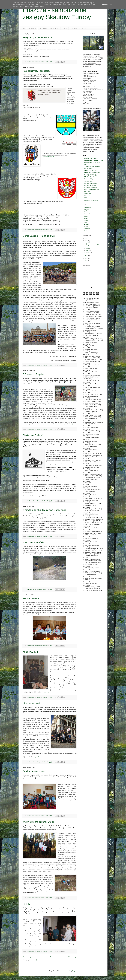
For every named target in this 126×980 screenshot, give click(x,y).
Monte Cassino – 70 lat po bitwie (39, 236)
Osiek (86, 222)
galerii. (37, 757)
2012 (86, 258)
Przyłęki (86, 224)
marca (88, 250)
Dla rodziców (43, 28)
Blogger (74, 971)
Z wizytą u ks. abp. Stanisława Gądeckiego (44, 510)
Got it (112, 5)
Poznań (86, 220)
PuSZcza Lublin (89, 181)
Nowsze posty (27, 957)
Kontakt (65, 28)
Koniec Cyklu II (30, 652)
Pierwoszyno (88, 208)
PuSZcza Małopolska (90, 179)
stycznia (88, 253)
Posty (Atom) (33, 960)
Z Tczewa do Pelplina (33, 374)
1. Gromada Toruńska (34, 542)
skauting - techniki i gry (91, 175)
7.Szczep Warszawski (90, 185)
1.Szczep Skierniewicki (91, 183)
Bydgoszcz (87, 229)
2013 (86, 256)
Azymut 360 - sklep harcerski (92, 173)
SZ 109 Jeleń (88, 194)
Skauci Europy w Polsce (91, 159)
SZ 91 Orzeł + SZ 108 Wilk (92, 190)
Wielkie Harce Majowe (90, 171)
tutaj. (71, 424)
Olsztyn (86, 218)
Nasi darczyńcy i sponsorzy (36, 71)
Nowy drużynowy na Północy (37, 37)
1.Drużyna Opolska (89, 177)
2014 (86, 241)
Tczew (86, 227)
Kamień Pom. (88, 214)
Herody (26, 904)
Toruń (86, 231)
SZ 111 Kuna (88, 198)
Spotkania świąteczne (34, 771)
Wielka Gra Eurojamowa (91, 200)
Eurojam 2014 (88, 168)
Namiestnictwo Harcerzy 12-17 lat (93, 161)
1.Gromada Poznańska (91, 187)
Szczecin (87, 216)
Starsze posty (72, 957)
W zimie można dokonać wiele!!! (39, 822)
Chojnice (87, 210)
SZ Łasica (87, 196)
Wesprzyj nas (55, 28)
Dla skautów (32, 28)
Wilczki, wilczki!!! (31, 599)
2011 (86, 261)
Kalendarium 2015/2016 (78, 28)
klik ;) (47, 692)
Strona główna (50, 957)
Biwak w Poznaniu (32, 703)
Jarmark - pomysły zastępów (92, 166)
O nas (23, 28)
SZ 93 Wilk (87, 192)
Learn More (104, 5)
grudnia (88, 243)
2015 (86, 238)
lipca (88, 248)
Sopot (86, 212)
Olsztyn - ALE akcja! (33, 435)
